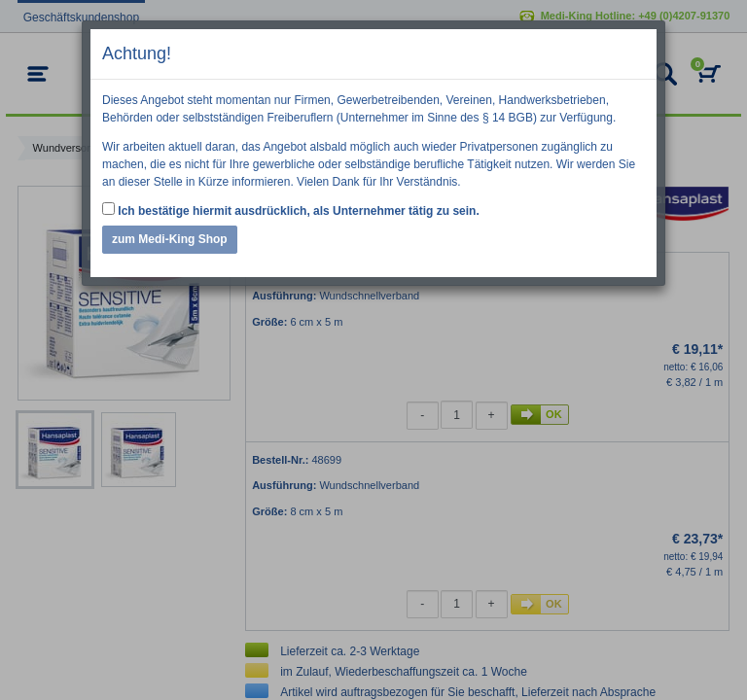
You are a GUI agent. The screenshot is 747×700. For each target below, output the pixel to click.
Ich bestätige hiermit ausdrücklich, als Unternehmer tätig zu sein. (291, 210)
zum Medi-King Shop (170, 239)
